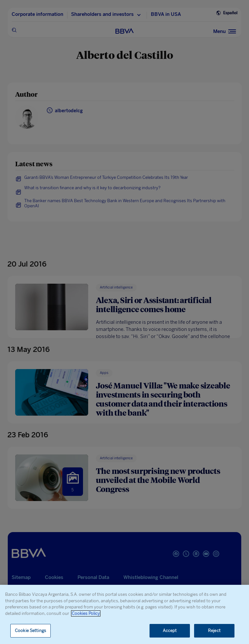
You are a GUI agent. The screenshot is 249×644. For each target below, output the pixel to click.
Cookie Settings (31, 631)
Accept (170, 631)
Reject (214, 631)
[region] (124, 614)
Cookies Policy (86, 613)
